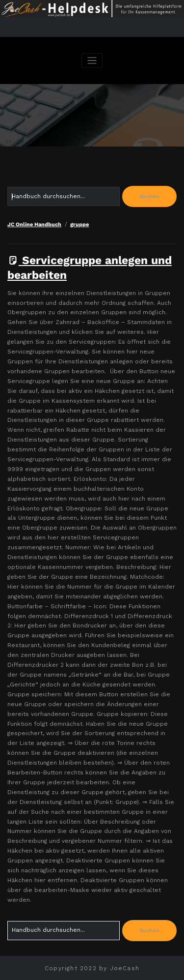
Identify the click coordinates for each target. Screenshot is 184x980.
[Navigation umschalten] (92, 61)
